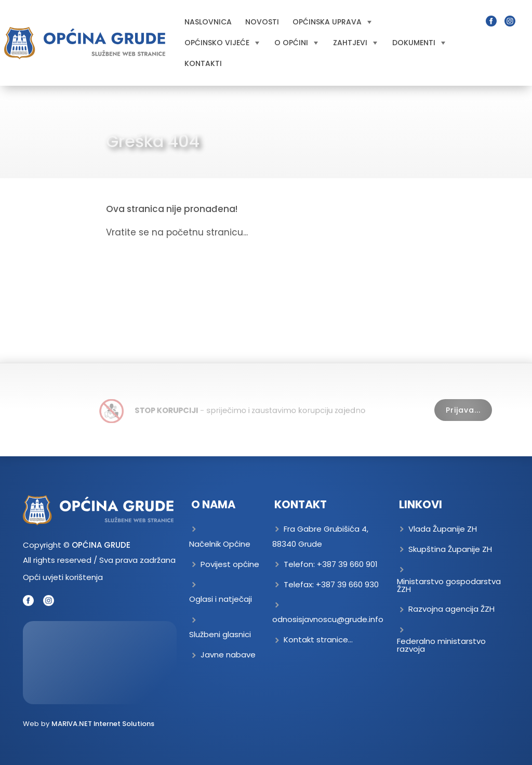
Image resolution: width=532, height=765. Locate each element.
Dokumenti (419, 43)
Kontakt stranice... (318, 639)
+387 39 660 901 (347, 564)
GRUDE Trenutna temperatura (100, 663)
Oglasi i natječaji (221, 599)
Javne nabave (228, 655)
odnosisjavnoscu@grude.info (328, 619)
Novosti (262, 22)
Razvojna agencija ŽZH (451, 609)
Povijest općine (230, 564)
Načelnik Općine (220, 544)
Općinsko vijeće (222, 43)
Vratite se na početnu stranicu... (177, 232)
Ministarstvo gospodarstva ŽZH (449, 585)
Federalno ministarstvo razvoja (441, 645)
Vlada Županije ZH (443, 529)
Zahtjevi (355, 43)
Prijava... (463, 410)
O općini (296, 43)
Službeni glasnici (220, 634)
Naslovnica (208, 22)
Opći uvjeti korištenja (63, 577)
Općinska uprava (332, 22)
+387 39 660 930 (347, 584)
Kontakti (203, 63)
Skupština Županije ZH (450, 549)
